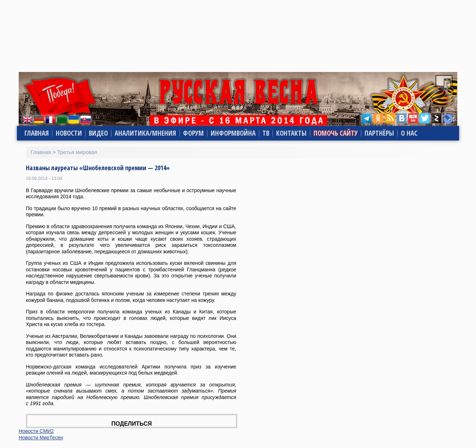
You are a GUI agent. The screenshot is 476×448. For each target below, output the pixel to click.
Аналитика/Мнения (145, 133)
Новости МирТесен (41, 438)
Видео (98, 133)
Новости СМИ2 (36, 431)
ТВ (266, 133)
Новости (69, 133)
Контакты (291, 133)
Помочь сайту (336, 133)
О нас (409, 133)
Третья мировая (77, 152)
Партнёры (379, 133)
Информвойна (233, 133)
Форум (193, 133)
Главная (37, 133)
